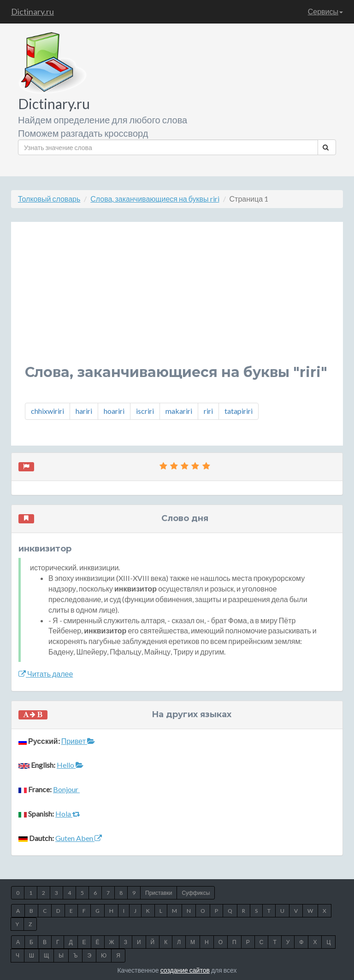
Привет (78, 741)
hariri (84, 411)
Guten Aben (79, 838)
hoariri (114, 411)
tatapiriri (239, 411)
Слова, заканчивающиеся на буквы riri (155, 199)
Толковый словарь (49, 199)
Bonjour (66, 789)
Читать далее (46, 674)
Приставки (159, 893)
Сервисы (325, 11)
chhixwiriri (47, 411)
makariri (179, 411)
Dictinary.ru (32, 12)
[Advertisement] (177, 300)
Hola (68, 814)
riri (208, 411)
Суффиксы (196, 893)
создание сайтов (185, 970)
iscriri (145, 411)
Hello (70, 765)
